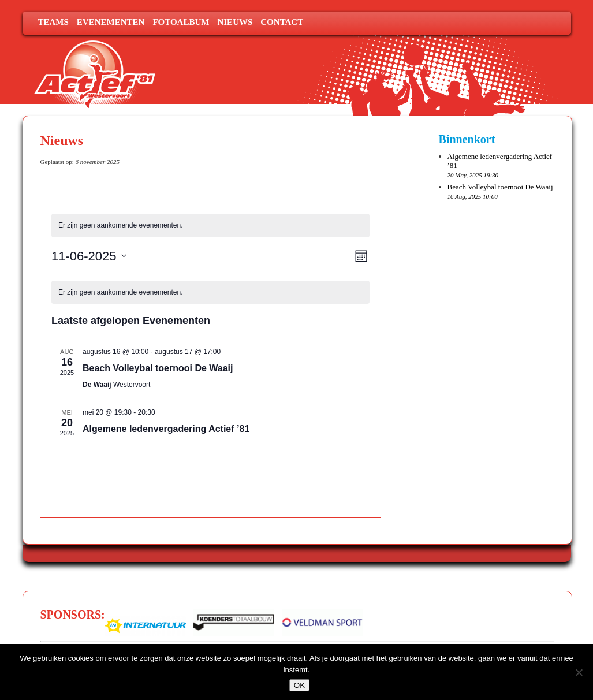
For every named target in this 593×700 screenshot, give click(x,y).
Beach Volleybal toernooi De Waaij (158, 368)
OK (299, 685)
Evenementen (111, 22)
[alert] (210, 226)
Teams (53, 22)
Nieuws (235, 22)
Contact (282, 22)
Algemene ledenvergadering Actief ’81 (166, 429)
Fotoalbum (181, 22)
